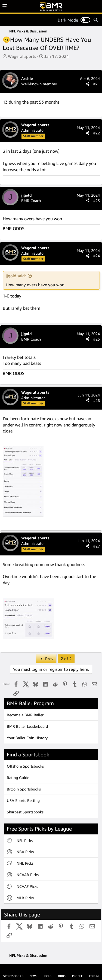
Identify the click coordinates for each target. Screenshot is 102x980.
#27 (97, 546)
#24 (97, 256)
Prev (46, 659)
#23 (97, 201)
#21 (97, 84)
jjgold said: (16, 276)
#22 (97, 133)
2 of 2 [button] (66, 659)
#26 (97, 400)
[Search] (96, 20)
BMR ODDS (14, 229)
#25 (97, 339)
